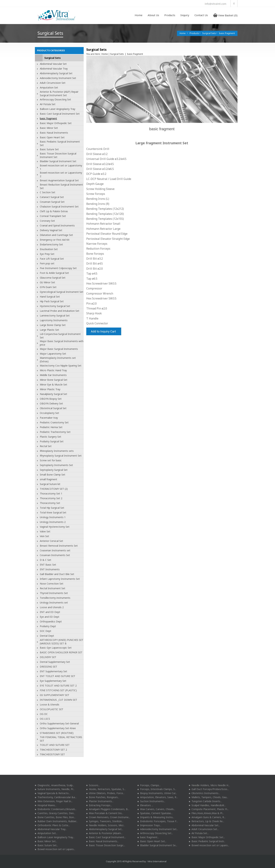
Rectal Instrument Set (53, 588)
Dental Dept (47, 636)
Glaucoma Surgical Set (53, 278)
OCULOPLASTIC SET (52, 709)
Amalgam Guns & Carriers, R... (207, 817)
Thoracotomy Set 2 (51, 498)
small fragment (48, 479)
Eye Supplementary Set (53, 681)
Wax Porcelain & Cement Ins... (105, 813)
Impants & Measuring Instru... (156, 817)
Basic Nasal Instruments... (103, 841)
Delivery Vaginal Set (51, 230)
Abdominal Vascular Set (53, 64)
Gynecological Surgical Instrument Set (62, 292)
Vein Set (44, 536)
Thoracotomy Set (50, 503)
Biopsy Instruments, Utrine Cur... (157, 793)
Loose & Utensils (50, 704)
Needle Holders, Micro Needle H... (209, 785)
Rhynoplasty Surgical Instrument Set (61, 456)
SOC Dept (46, 631)
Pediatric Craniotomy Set (54, 422)
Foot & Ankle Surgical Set (54, 273)
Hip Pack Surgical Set (52, 301)
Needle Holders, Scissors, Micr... (105, 825)
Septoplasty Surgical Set (54, 470)
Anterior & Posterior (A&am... (104, 833)
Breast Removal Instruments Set (59, 546)
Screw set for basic (51, 460)
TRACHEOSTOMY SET (52, 754)
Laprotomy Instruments (54, 320)
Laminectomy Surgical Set (55, 316)
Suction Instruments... (151, 801)
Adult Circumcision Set (53, 83)
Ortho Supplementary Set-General (59, 723)
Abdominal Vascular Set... (204, 825)
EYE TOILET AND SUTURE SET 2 (58, 686)
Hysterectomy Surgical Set (55, 306)
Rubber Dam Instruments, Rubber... (56, 821)
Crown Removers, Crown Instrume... (108, 817)
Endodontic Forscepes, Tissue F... (158, 821)
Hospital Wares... (46, 805)
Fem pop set (47, 263)
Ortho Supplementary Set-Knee (58, 728)
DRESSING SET (48, 667)
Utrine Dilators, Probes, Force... (105, 793)
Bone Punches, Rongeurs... (103, 797)
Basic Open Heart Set (52, 137)
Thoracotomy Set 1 (51, 494)
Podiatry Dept (48, 626)
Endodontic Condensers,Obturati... (56, 809)
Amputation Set (49, 88)
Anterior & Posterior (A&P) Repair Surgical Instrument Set (59, 93)
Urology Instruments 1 (53, 517)
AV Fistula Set (48, 104)
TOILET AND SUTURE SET (55, 745)
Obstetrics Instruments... (204, 793)
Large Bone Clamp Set (53, 325)
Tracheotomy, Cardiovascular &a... (56, 797)
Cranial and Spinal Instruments (57, 225)
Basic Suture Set (49, 149)
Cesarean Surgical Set (52, 202)
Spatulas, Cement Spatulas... (155, 813)
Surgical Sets (53, 58)
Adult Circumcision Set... (204, 829)
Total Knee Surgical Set (53, 512)
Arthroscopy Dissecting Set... (155, 833)
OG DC (44, 714)
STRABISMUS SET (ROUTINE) (57, 733)
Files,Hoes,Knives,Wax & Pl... (206, 813)
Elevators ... (145, 805)
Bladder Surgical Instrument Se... (157, 845)
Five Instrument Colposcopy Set (58, 268)
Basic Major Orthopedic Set (56, 123)
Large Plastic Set (49, 330)
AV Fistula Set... (199, 833)
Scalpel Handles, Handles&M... (207, 805)
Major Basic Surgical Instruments (59, 349)
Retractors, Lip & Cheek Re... (207, 821)
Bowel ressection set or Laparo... (209, 845)
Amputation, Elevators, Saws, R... (158, 797)
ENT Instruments (50, 569)
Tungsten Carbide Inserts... (205, 801)
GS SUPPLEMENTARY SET (55, 695)
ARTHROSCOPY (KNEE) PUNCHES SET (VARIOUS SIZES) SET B (62, 642)
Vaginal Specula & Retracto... (53, 793)
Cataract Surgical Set (52, 197)
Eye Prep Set (47, 254)
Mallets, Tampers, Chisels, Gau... (209, 797)
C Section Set (48, 192)
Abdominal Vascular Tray (54, 69)
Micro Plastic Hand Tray (53, 370)
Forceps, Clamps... (149, 785)
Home (139, 15)
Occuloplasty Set (49, 413)
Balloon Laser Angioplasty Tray (58, 109)
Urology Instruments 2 (53, 522)
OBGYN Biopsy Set (51, 399)
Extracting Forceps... (99, 805)
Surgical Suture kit (50, 484)
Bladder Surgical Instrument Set (58, 161)
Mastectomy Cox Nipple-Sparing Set (61, 366)
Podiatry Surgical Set (52, 441)
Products (170, 15)
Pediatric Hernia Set (51, 427)
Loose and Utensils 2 (52, 607)
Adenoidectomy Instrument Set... (158, 829)
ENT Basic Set (48, 565)
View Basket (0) (225, 15)
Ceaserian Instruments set (55, 550)
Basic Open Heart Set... (152, 841)
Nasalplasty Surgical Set (53, 394)
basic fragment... (148, 837)
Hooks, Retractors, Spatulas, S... (106, 789)
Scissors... (93, 785)
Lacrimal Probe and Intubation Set (60, 311)
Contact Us (201, 15)
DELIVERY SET (48, 657)
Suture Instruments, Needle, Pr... (55, 789)
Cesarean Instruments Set (55, 555)
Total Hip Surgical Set (52, 508)
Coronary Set (47, 221)
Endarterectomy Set (51, 244)
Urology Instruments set (54, 603)
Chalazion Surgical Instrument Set (59, 207)
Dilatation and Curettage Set (56, 235)
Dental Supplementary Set (55, 662)
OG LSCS (45, 719)
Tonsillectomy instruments (55, 598)
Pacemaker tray (49, 418)
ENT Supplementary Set (53, 671)
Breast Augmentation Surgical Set (59, 180)
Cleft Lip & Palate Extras (54, 211)
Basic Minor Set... (46, 841)
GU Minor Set (47, 282)
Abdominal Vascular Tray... (51, 829)
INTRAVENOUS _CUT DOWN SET (58, 700)
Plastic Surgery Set (51, 437)
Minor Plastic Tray (50, 389)
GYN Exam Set (48, 287)
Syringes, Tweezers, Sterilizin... (105, 821)
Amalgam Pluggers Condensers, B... (108, 809)
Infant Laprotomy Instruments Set (60, 579)
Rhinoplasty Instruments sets (57, 451)
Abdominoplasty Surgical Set (56, 73)
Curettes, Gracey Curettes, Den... (55, 813)
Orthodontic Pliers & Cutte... (52, 825)
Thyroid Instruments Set (54, 593)
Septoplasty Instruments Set (56, 465)
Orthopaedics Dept (51, 621)
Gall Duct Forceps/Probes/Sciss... (209, 789)
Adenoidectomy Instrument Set (58, 78)
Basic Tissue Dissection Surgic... (106, 845)
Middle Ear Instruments (53, 375)
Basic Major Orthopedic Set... (207, 837)
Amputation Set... (46, 833)
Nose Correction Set (52, 584)
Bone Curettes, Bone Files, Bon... (55, 817)
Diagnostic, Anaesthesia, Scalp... (55, 785)
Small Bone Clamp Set (53, 475)
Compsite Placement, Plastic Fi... (209, 809)
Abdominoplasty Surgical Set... (105, 829)
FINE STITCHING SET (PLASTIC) (58, 690)
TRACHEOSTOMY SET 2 (53, 750)
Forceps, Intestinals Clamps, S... (157, 789)
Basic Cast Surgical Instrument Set (60, 114)
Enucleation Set (49, 249)
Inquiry (185, 15)
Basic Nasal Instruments (54, 133)
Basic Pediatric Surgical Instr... (207, 841)
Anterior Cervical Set (51, 541)
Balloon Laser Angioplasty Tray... (55, 837)
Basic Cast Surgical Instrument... (106, 837)
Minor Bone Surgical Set (54, 380)
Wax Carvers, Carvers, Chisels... (156, 809)
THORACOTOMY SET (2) (54, 489)
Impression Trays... (149, 825)
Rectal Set (46, 446)
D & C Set (46, 560)
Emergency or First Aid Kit (55, 240)
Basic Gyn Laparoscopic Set (56, 648)
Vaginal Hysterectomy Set (55, 527)
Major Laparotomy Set (53, 354)
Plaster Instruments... (100, 801)
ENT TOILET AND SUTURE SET (58, 676)
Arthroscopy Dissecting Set (55, 99)
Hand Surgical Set (50, 297)
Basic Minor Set (49, 128)
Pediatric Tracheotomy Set (55, 432)
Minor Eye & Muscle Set (53, 385)
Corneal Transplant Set (53, 216)
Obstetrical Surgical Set (53, 408)
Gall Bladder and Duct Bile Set (57, 574)
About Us (153, 15)
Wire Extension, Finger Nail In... (54, 801)
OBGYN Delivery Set (51, 403)
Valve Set (45, 531)
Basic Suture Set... (46, 845)
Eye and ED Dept (50, 617)
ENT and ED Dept (50, 612)
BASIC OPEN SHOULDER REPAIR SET (61, 652)
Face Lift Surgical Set (52, 259)
